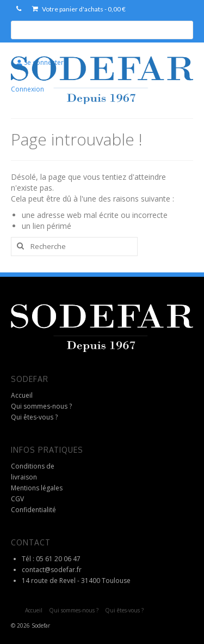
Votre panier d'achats (79, 9)
